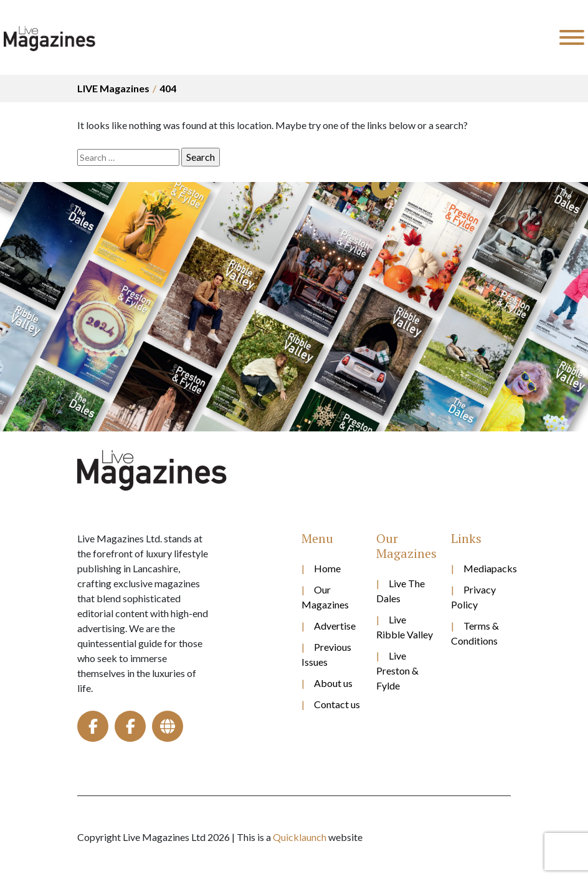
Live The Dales (401, 591)
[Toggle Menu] (572, 37)
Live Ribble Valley (405, 627)
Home (327, 568)
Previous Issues (326, 654)
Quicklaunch (300, 837)
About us (333, 683)
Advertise (335, 626)
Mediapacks (487, 568)
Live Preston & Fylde (397, 670)
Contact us (337, 704)
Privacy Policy (473, 597)
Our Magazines (325, 597)
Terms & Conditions (475, 633)
